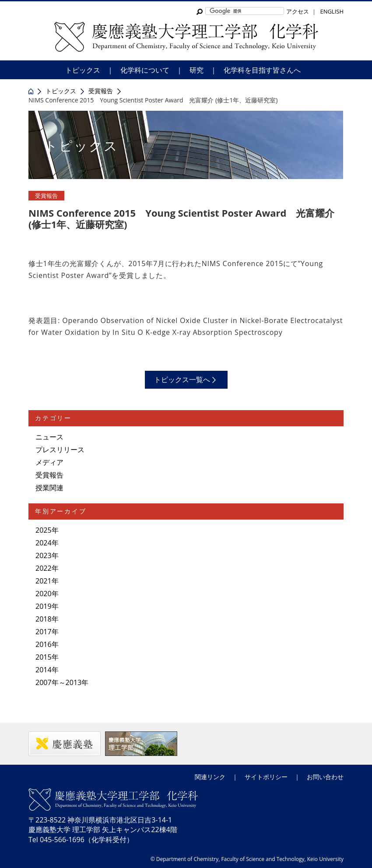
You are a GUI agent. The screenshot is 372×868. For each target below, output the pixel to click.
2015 (44, 657)
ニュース (49, 437)
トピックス (83, 70)
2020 (44, 594)
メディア (49, 462)
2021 (44, 581)
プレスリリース (60, 450)
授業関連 (49, 488)
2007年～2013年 (62, 682)
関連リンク (210, 777)
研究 (197, 70)
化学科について (145, 70)
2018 (44, 619)
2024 (44, 543)
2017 (44, 632)
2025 (44, 530)
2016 (44, 644)
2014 (44, 670)
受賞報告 (46, 196)
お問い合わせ (325, 777)
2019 (44, 606)
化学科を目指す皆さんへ (262, 70)
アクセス (298, 11)
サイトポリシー (266, 777)
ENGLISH (332, 11)
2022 (44, 568)
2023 (44, 555)
